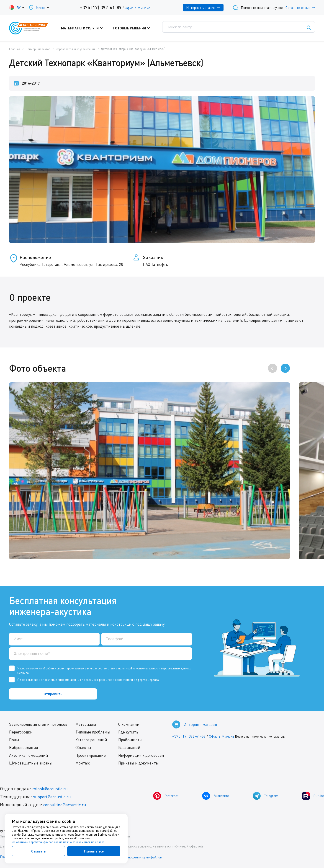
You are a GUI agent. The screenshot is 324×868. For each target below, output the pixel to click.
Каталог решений (91, 739)
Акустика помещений (29, 755)
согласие (32, 668)
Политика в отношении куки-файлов (139, 856)
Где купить (127, 732)
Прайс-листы (129, 739)
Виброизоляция (24, 747)
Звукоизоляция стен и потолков (38, 724)
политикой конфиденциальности (140, 668)
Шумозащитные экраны (31, 763)
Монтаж (82, 763)
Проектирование (90, 755)
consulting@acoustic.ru (67, 804)
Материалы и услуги (89, 28)
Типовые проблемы (92, 732)
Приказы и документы (137, 763)
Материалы (85, 724)
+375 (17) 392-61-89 (100, 7)
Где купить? (205, 28)
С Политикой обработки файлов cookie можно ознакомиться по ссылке (59, 842)
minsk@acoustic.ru (51, 788)
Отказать (39, 851)
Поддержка (172, 28)
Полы (14, 739)
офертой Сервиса (147, 679)
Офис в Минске (137, 8)
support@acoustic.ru (54, 796)
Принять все (94, 851)
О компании (127, 724)
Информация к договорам (140, 755)
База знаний (128, 747)
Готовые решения (135, 28)
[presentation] (273, 368)
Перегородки (21, 732)
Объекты (83, 747)
